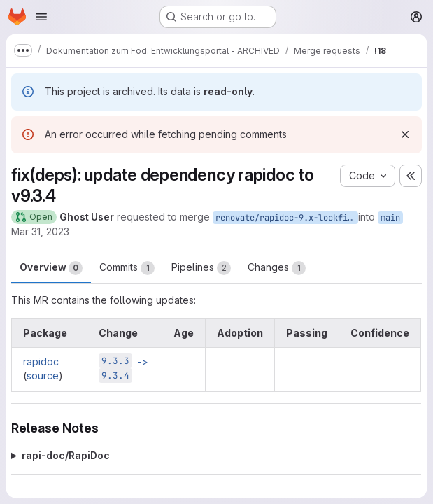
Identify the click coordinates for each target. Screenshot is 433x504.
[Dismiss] (405, 134)
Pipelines (201, 268)
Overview (51, 268)
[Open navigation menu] (41, 17)
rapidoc (41, 362)
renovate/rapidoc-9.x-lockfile (286, 218)
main (390, 218)
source (43, 376)
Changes (277, 268)
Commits (127, 268)
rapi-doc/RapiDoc (66, 455)
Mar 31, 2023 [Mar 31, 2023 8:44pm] (40, 231)
